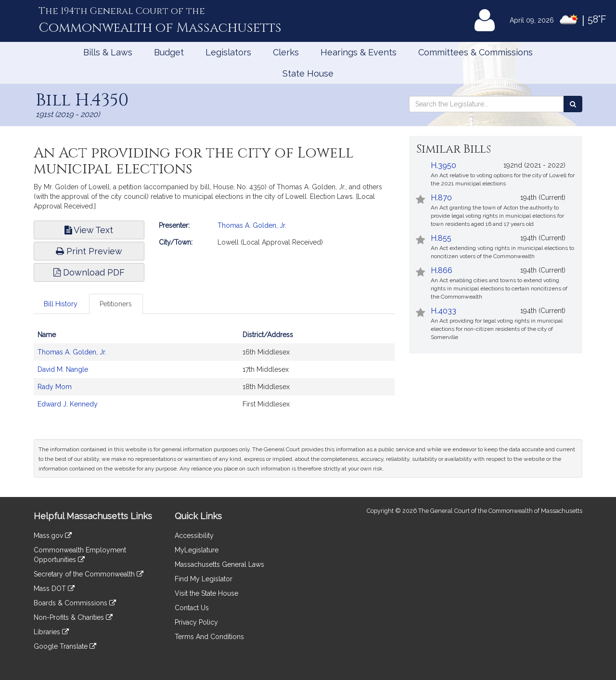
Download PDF (89, 272)
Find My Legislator (204, 579)
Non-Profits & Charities (73, 617)
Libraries (51, 632)
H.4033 (443, 311)
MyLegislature (197, 550)
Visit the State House (206, 593)
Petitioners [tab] (116, 304)
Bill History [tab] (61, 304)
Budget (169, 52)
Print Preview (89, 251)
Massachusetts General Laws (219, 564)
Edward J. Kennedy (68, 404)
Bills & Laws (108, 52)
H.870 (441, 198)
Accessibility (194, 536)
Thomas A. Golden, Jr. (252, 225)
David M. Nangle (63, 369)
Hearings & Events (359, 52)
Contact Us (192, 608)
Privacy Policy (196, 622)
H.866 (442, 270)
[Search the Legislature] (573, 104)
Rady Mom (55, 387)
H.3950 (443, 165)
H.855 (441, 238)
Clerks (286, 52)
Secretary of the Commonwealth (89, 574)
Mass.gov (53, 536)
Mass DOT (54, 588)
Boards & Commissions (75, 603)
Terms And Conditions (209, 637)
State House (308, 73)
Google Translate (65, 646)
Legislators (228, 52)
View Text (89, 230)
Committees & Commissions (475, 52)
